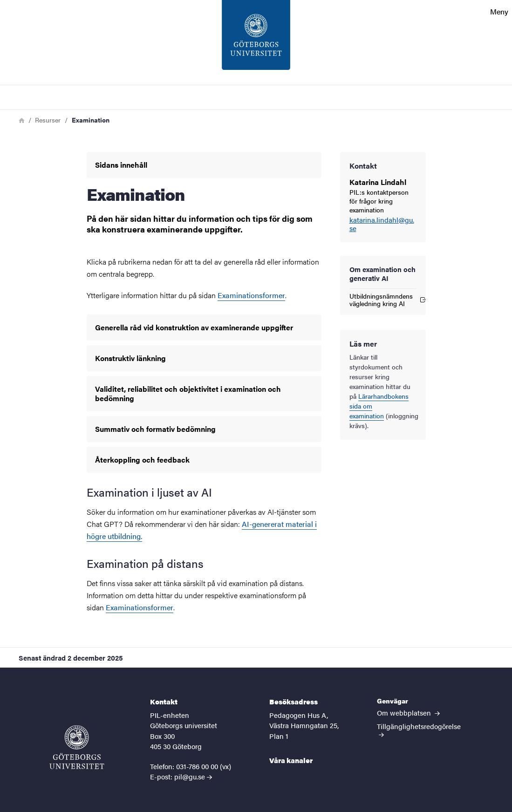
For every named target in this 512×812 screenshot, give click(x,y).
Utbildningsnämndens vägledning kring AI (383, 300)
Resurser (48, 120)
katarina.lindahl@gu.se (382, 225)
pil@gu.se (190, 776)
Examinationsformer (251, 295)
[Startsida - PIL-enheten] (256, 42)
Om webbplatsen (408, 713)
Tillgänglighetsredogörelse (419, 729)
